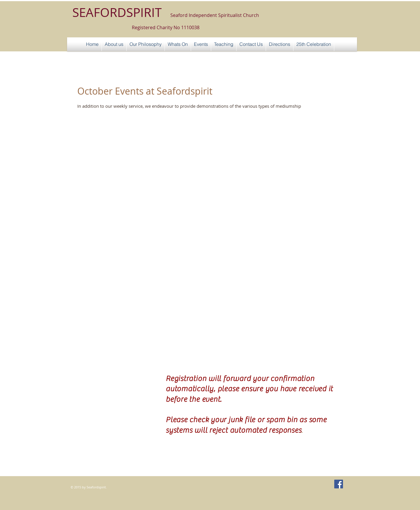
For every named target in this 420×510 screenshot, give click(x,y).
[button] (201, 44)
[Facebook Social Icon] (339, 484)
